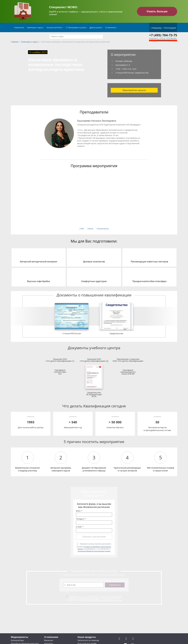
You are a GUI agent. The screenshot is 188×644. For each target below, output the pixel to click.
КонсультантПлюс (55, 27)
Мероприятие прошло (134, 90)
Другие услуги (96, 27)
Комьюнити (19, 27)
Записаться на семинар (88, 640)
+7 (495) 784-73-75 (163, 35)
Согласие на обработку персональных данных (95, 597)
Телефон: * (81, 519)
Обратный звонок (163, 40)
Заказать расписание (94, 537)
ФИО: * (79, 511)
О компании (111, 27)
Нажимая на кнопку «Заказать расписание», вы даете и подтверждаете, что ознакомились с (94, 547)
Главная (15, 42)
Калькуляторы (17, 640)
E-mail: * (80, 527)
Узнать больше (157, 11)
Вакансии (49, 640)
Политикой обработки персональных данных (94, 551)
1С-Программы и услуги (76, 27)
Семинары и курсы (35, 27)
